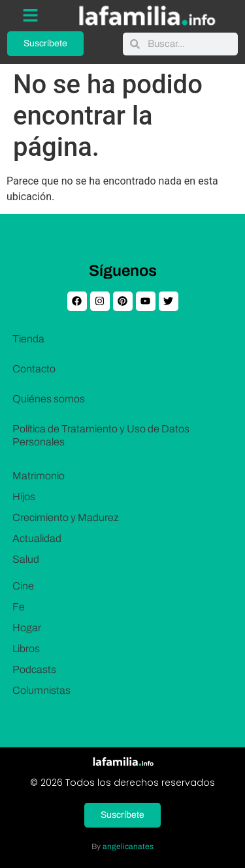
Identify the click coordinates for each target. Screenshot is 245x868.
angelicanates (128, 846)
